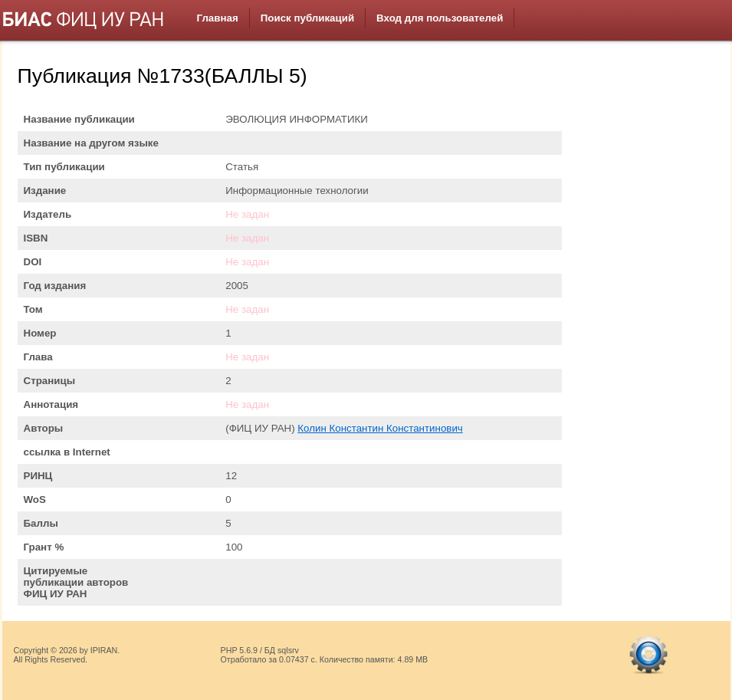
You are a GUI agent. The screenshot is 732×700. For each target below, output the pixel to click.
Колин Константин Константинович (380, 428)
